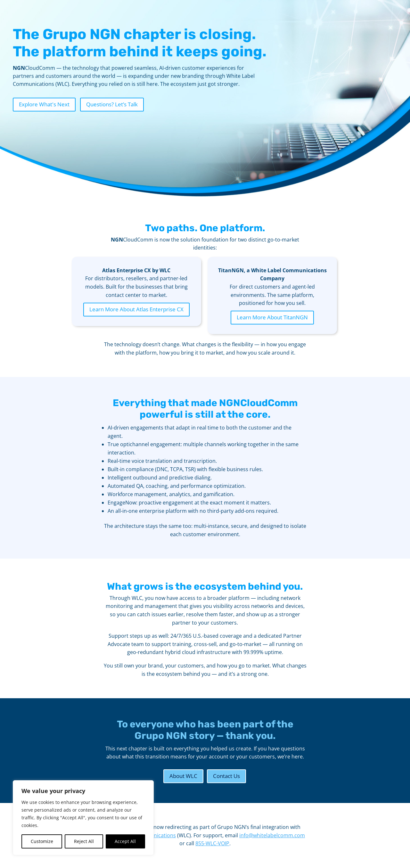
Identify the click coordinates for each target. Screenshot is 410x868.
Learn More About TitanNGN (272, 317)
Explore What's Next (44, 104)
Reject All (84, 841)
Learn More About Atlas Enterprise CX (136, 309)
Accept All (125, 841)
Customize (42, 841)
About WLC (183, 776)
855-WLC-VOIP (212, 843)
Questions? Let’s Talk (112, 104)
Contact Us (226, 776)
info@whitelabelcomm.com (272, 835)
